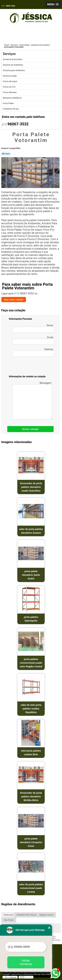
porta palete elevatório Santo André (31, 575)
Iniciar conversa (26, 962)
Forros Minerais (10, 92)
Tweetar (6, 154)
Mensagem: (32, 401)
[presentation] (30, 366)
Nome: (33, 328)
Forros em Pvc (9, 87)
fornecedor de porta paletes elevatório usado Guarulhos (31, 487)
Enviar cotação (30, 429)
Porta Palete (9, 103)
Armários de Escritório (13, 59)
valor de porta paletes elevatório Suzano (31, 531)
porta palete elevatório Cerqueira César (31, 842)
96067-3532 (11, 6)
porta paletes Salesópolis (31, 619)
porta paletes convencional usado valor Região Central (31, 663)
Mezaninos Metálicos (12, 98)
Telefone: (33, 352)
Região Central (46, 915)
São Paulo (9, 920)
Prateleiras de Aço (11, 109)
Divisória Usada (10, 76)
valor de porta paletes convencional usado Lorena (31, 888)
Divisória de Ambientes (13, 65)
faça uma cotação (14, 300)
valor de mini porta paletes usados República (31, 709)
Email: (33, 340)
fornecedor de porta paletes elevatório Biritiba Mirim (31, 797)
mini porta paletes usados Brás (31, 753)
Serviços (9, 54)
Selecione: (9, 915)
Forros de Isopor (10, 81)
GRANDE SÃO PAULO (27, 915)
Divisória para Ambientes (14, 70)
